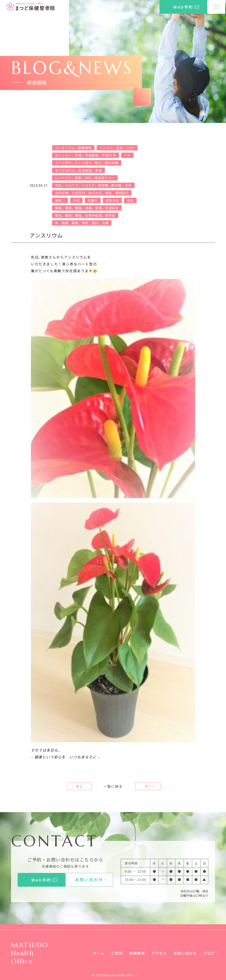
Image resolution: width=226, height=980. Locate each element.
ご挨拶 (117, 953)
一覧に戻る (113, 786)
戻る (79, 786)
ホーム (99, 953)
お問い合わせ (185, 953)
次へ (147, 786)
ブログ (209, 953)
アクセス (159, 953)
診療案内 (137, 953)
